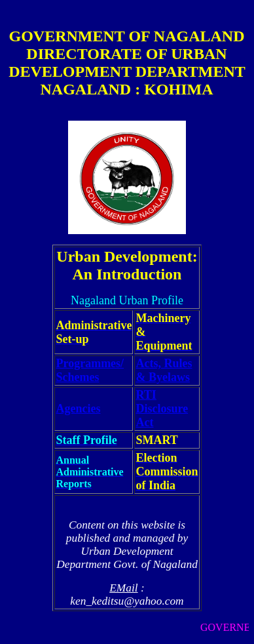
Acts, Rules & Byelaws (164, 370)
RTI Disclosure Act (162, 409)
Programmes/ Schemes (90, 370)
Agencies (78, 409)
